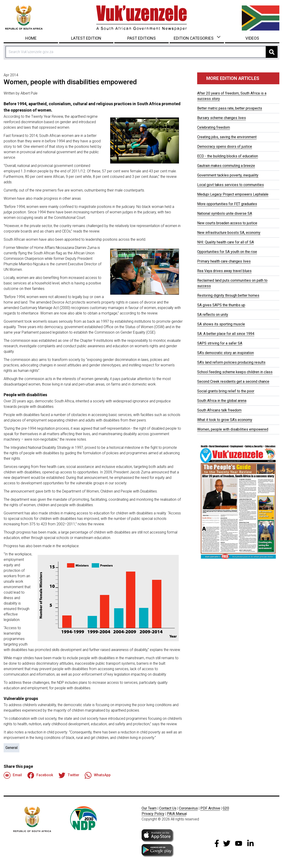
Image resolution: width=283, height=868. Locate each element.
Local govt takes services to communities (231, 185)
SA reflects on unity (213, 315)
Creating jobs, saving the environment (227, 137)
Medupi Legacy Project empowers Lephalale (233, 194)
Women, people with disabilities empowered (233, 429)
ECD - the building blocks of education (228, 156)
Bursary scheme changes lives (222, 118)
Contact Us (168, 808)
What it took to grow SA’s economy (225, 420)
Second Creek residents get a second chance (233, 382)
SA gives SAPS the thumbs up (221, 305)
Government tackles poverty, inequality (228, 175)
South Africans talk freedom (219, 410)
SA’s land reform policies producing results (231, 362)
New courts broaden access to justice (227, 223)
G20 (226, 808)
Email (13, 775)
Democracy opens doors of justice (225, 147)
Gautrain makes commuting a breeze (226, 166)
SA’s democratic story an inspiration (226, 353)
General (11, 748)
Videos (252, 38)
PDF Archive (210, 808)
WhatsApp (98, 775)
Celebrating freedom (214, 127)
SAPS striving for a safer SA (220, 343)
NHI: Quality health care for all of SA (226, 242)
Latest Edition (86, 38)
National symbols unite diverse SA (225, 213)
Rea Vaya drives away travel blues (224, 271)
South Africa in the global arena (222, 401)
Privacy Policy (153, 814)
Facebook (40, 775)
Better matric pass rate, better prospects (230, 108)
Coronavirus (188, 808)
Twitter (69, 775)
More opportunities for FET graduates (227, 204)
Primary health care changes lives (224, 261)
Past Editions (141, 38)
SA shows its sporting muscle (221, 324)
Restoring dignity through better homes (228, 295)
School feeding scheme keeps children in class (235, 372)
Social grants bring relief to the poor (226, 391)
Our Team (149, 808)
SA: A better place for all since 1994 (226, 334)
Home (31, 38)
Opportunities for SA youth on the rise (227, 252)
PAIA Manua (177, 814)
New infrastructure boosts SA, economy (229, 233)
